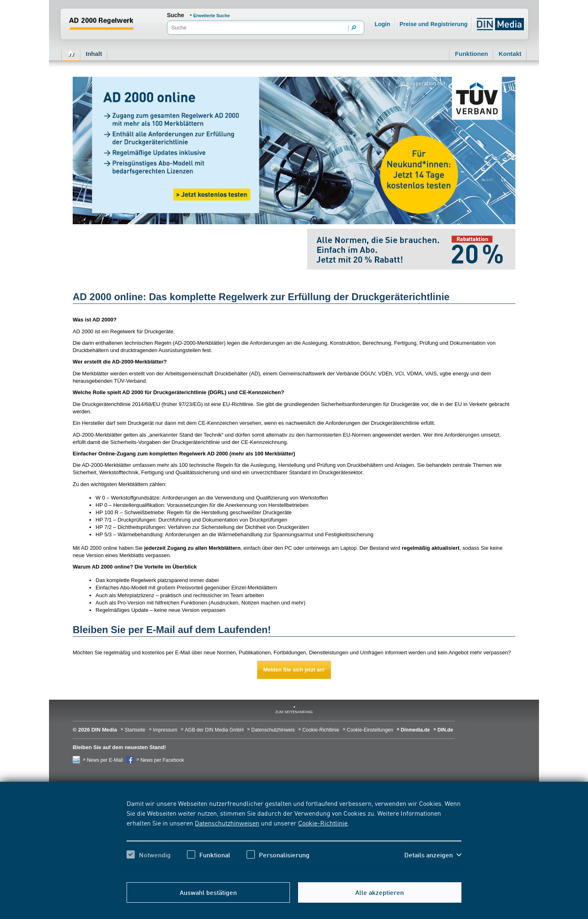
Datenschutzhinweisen (227, 823)
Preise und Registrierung (434, 24)
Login (382, 24)
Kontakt (510, 54)
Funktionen (471, 54)
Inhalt (94, 54)
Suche (176, 15)
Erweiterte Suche (212, 16)
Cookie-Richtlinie (323, 823)
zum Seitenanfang (294, 712)
